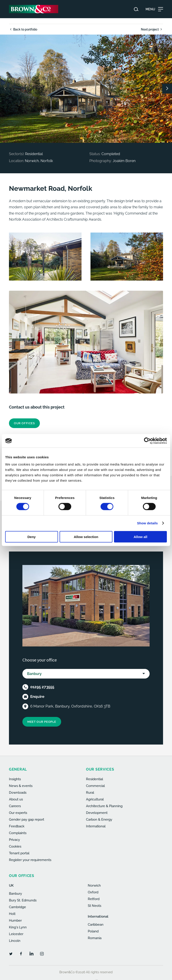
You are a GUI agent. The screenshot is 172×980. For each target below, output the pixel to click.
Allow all (141, 537)
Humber (15, 921)
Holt (12, 914)
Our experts (18, 813)
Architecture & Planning (104, 806)
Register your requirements (30, 860)
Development (97, 813)
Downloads (18, 793)
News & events (21, 786)
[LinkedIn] (31, 954)
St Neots (95, 906)
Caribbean (96, 925)
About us (16, 799)
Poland (93, 931)
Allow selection (86, 537)
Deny (31, 537)
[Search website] (136, 9)
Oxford (93, 892)
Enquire (37, 697)
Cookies (15, 846)
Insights (15, 779)
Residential (95, 779)
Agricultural (95, 799)
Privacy (14, 840)
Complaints (18, 833)
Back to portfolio (23, 29)
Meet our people (42, 722)
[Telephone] (25, 687)
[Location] (25, 706)
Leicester (16, 934)
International (96, 826)
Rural (90, 793)
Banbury (15, 894)
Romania (95, 938)
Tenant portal (19, 853)
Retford (94, 899)
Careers (15, 806)
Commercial (95, 786)
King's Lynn (18, 927)
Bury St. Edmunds (23, 900)
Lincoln (15, 941)
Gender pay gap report (27, 820)
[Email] (25, 697)
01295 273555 (42, 687)
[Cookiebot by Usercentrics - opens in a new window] (147, 441)
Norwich (94, 886)
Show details (147, 523)
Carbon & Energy (99, 820)
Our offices (24, 423)
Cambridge (17, 907)
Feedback (17, 826)
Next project (152, 29)
